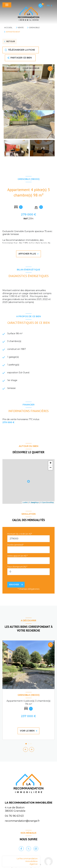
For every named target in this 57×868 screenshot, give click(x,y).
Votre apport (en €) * (17, 556)
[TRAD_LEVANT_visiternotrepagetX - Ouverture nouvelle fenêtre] (29, 849)
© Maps (34, 502)
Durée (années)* (15, 545)
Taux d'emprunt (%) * (17, 567)
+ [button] (51, 463)
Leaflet (25, 502)
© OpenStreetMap (47, 502)
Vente (21, 28)
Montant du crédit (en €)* (20, 534)
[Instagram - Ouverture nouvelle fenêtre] (36, 849)
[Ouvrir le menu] (7, 5)
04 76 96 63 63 (14, 816)
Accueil (8, 27)
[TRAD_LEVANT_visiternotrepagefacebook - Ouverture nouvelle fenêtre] (21, 849)
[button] (32, 749)
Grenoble (34, 28)
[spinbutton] (28, 572)
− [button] (51, 468)
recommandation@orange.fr (22, 821)
